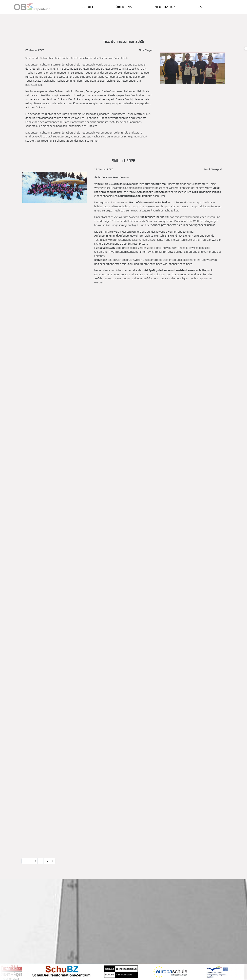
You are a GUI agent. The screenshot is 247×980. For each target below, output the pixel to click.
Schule (88, 7)
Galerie (204, 7)
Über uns (124, 7)
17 (47, 861)
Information (165, 7)
